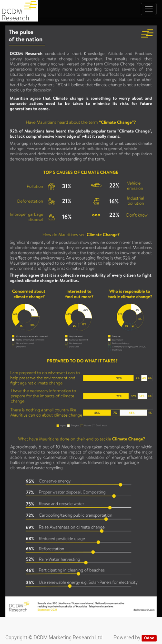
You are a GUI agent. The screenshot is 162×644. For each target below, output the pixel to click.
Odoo (149, 638)
